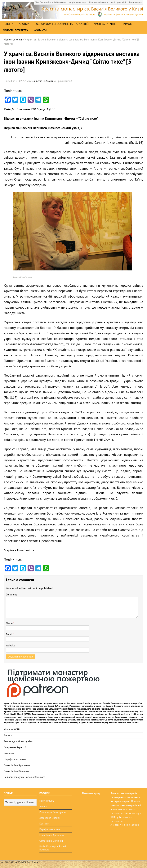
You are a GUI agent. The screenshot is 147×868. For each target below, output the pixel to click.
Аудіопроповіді (118, 2)
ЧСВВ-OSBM (132, 825)
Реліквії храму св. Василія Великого (24, 777)
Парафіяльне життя (15, 759)
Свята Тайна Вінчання (16, 771)
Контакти (40, 30)
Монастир (37, 81)
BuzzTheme (33, 862)
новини (8, 24)
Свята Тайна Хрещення (17, 765)
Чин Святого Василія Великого (51, 2)
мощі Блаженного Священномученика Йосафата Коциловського (61, 709)
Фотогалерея (135, 2)
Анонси (50, 81)
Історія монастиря (78, 2)
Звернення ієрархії (15, 747)
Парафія (127, 24)
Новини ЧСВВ (12, 729)
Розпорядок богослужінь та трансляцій (62, 24)
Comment (11, 595)
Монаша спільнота (98, 2)
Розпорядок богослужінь (18, 741)
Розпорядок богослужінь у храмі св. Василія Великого (96, 706)
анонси (24, 24)
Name (10, 623)
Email (9, 634)
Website (10, 645)
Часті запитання (105, 24)
